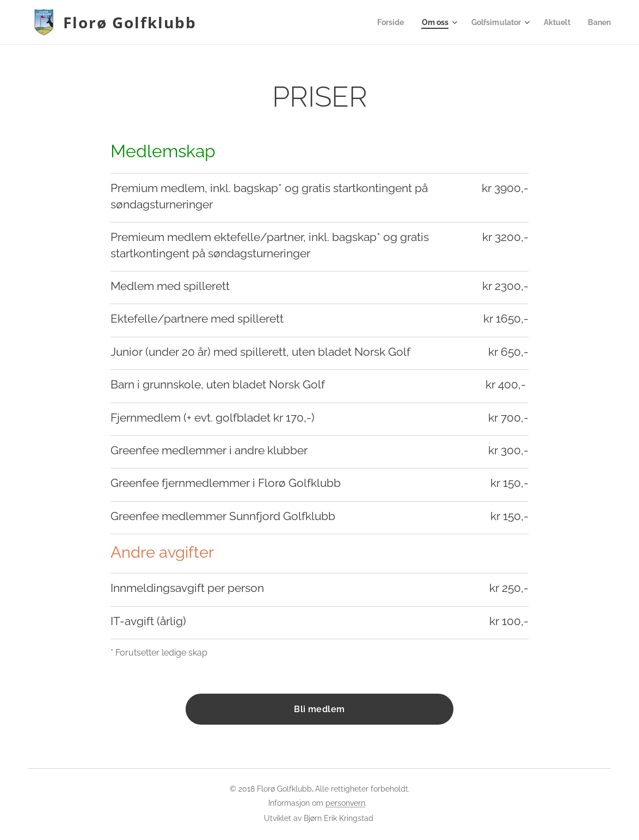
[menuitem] (382, 22)
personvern (345, 803)
